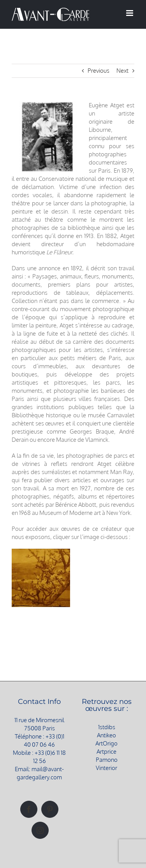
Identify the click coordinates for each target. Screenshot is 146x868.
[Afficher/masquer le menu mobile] (130, 13)
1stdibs (107, 727)
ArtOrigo (106, 743)
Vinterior (106, 768)
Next (122, 71)
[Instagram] (40, 830)
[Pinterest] (50, 809)
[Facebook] (29, 809)
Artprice (106, 752)
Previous (99, 71)
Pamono (107, 760)
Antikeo (106, 735)
